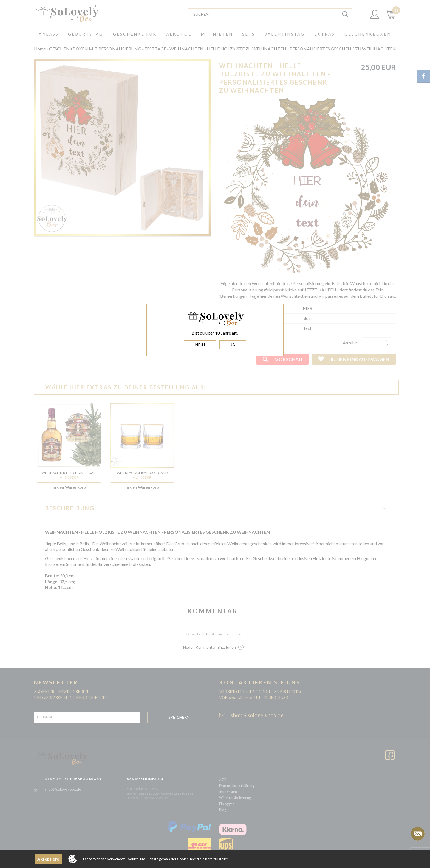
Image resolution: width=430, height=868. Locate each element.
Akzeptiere (48, 859)
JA (233, 345)
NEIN (200, 345)
